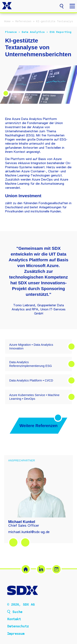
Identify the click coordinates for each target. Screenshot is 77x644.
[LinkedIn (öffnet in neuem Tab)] (41, 569)
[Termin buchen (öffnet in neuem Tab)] (56, 569)
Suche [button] (17, 612)
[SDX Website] (26, 569)
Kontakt (14, 620)
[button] (62, 6)
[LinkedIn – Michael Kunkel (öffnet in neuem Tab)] (13, 543)
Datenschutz (18, 627)
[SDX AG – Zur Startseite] (7, 6)
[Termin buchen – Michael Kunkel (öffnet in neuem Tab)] (25, 543)
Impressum (16, 634)
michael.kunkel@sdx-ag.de (29, 532)
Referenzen (23, 22)
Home (7, 22)
